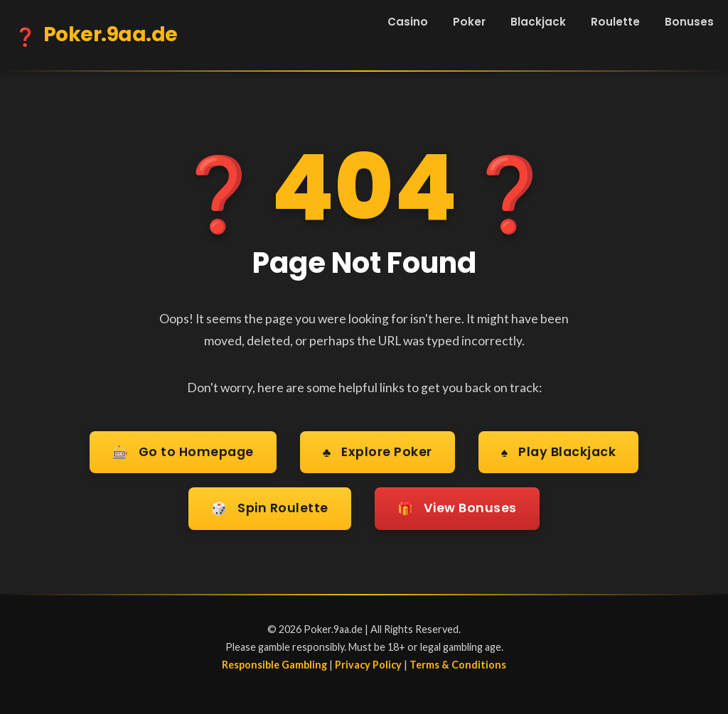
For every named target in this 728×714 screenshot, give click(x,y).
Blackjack (538, 22)
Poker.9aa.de (96, 37)
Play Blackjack (558, 453)
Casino (408, 22)
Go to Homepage (183, 453)
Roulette (615, 22)
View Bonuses (457, 509)
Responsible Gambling (274, 665)
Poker (469, 22)
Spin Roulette (270, 509)
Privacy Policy (368, 665)
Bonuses (689, 22)
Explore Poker (378, 453)
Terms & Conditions (458, 665)
